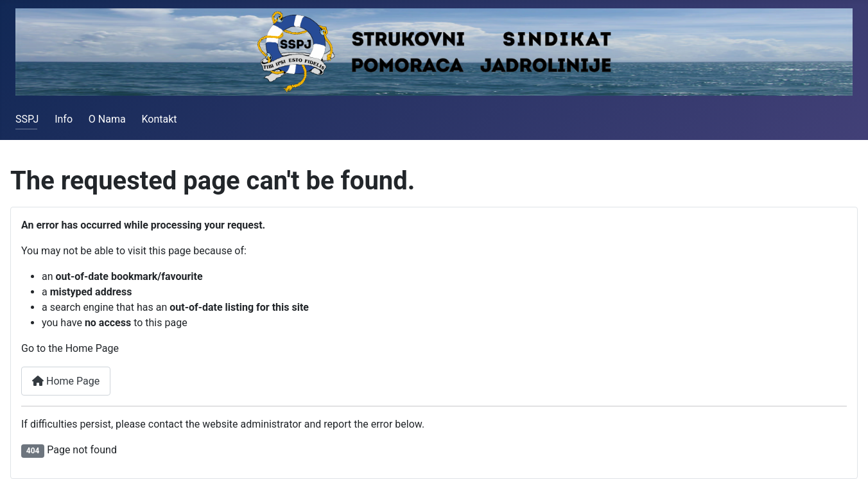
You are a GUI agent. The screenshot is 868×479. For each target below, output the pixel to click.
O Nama (107, 119)
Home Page (66, 381)
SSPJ (27, 119)
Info (64, 119)
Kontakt (159, 119)
